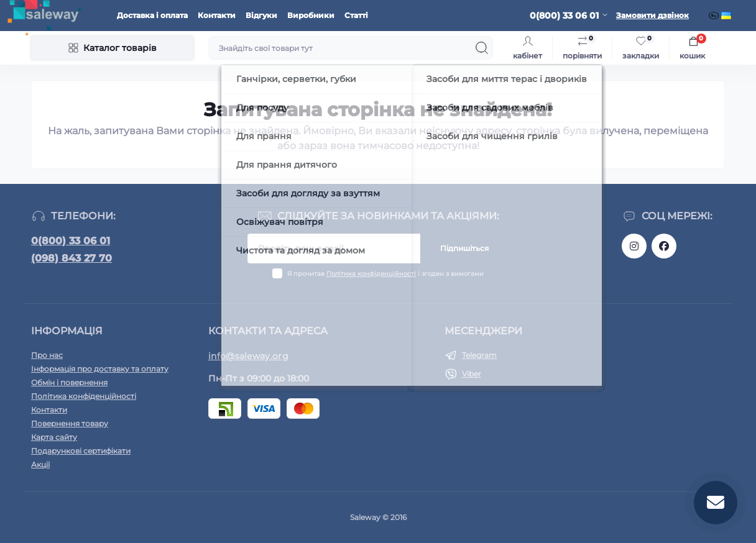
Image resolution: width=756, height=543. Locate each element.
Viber (472, 374)
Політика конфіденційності (371, 274)
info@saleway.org (248, 356)
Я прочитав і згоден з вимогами (385, 274)
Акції (40, 464)
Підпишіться (464, 248)
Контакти (217, 15)
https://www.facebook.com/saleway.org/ (664, 246)
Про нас (47, 355)
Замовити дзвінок (652, 15)
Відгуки (261, 15)
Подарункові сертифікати (81, 451)
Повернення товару (70, 423)
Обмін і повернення (69, 382)
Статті (356, 15)
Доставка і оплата (152, 15)
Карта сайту (54, 437)
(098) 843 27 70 (71, 258)
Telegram (479, 355)
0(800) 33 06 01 (71, 241)
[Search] (482, 48)
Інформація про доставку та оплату (100, 369)
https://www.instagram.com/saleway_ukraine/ (634, 246)
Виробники (311, 15)
